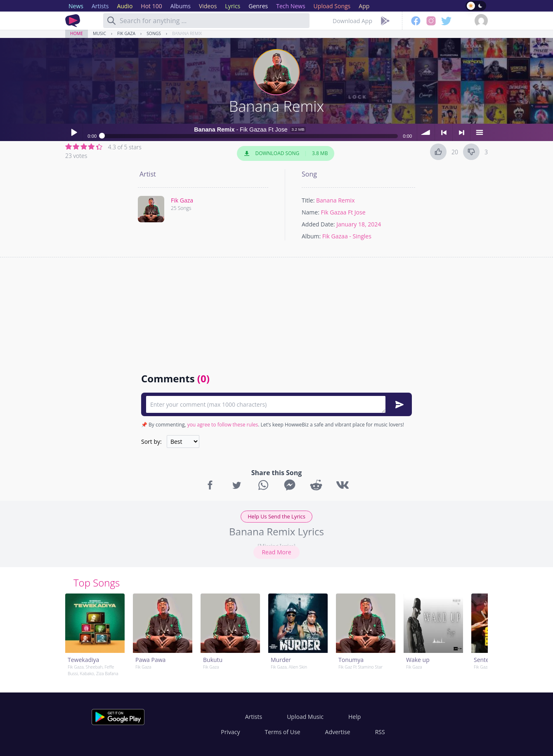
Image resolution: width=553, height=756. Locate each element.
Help (354, 717)
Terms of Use (283, 732)
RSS (380, 732)
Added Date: (318, 224)
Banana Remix (187, 33)
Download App (352, 21)
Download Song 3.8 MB (286, 153)
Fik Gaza (126, 33)
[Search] (111, 21)
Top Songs (97, 583)
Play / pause (74, 132)
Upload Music (305, 717)
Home (77, 33)
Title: (308, 200)
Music (99, 33)
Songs (154, 33)
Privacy (230, 732)
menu (479, 132)
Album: (311, 236)
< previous (444, 132)
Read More (276, 552)
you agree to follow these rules (223, 425)
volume (426, 132)
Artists (254, 717)
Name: (311, 212)
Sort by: (151, 442)
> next (461, 132)
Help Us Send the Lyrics (276, 516)
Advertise (338, 732)
